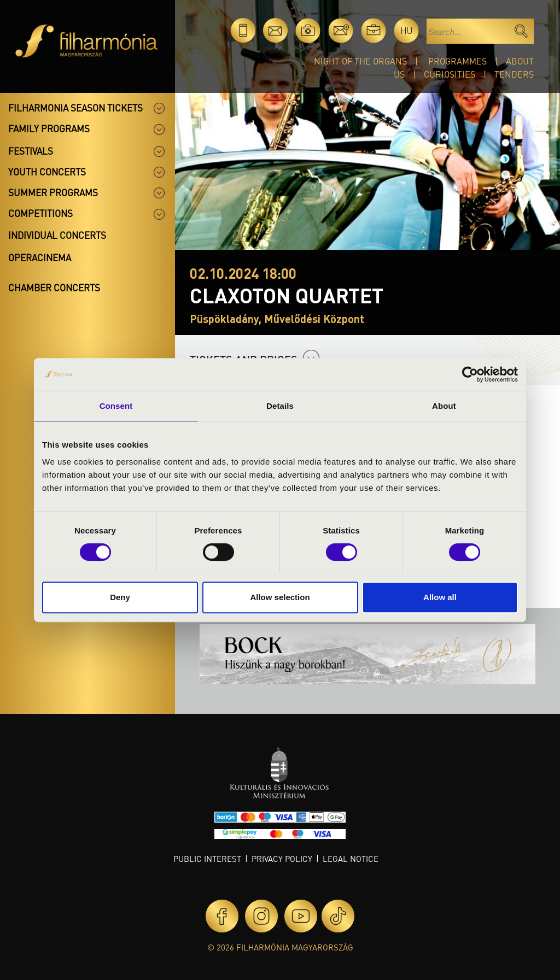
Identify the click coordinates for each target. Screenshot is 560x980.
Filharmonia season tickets (75, 108)
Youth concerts (47, 172)
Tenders (514, 74)
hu (407, 30)
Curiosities (450, 74)
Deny (120, 597)
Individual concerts (57, 235)
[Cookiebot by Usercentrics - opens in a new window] (470, 374)
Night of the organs (360, 61)
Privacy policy (282, 859)
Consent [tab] (116, 406)
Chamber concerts (54, 287)
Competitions (40, 213)
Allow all (440, 597)
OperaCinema (40, 257)
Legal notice (351, 859)
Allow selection (280, 597)
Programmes (457, 61)
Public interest (207, 859)
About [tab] (444, 406)
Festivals (31, 151)
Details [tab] (280, 406)
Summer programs (53, 192)
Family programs (49, 128)
